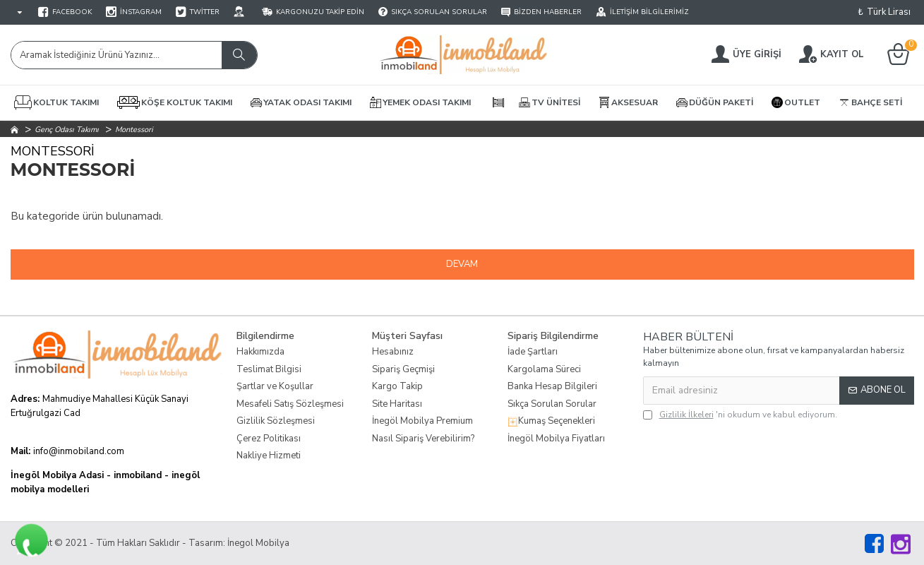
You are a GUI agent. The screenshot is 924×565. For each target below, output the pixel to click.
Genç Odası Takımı (67, 130)
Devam (462, 264)
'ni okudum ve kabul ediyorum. (740, 415)
